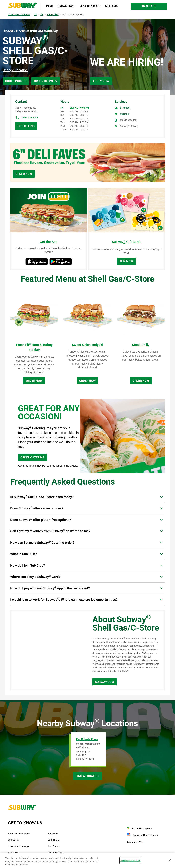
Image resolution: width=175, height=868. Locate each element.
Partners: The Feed (142, 829)
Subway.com (104, 682)
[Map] (48, 650)
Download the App (18, 846)
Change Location (15, 70)
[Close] (170, 860)
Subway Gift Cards (127, 242)
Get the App (49, 242)
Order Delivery (46, 81)
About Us (13, 853)
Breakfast (125, 108)
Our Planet (54, 846)
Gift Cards (112, 6)
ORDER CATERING (32, 457)
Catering (125, 114)
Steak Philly (141, 345)
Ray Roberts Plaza (87, 739)
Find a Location (88, 776)
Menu (49, 6)
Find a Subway (66, 6)
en (134, 842)
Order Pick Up (16, 81)
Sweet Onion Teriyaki (87, 345)
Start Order (149, 6)
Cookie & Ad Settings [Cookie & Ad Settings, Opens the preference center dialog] (130, 860)
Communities (55, 853)
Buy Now (127, 261)
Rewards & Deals (90, 6)
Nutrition (53, 834)
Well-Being (54, 840)
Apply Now (101, 81)
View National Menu (19, 834)
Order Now (24, 174)
